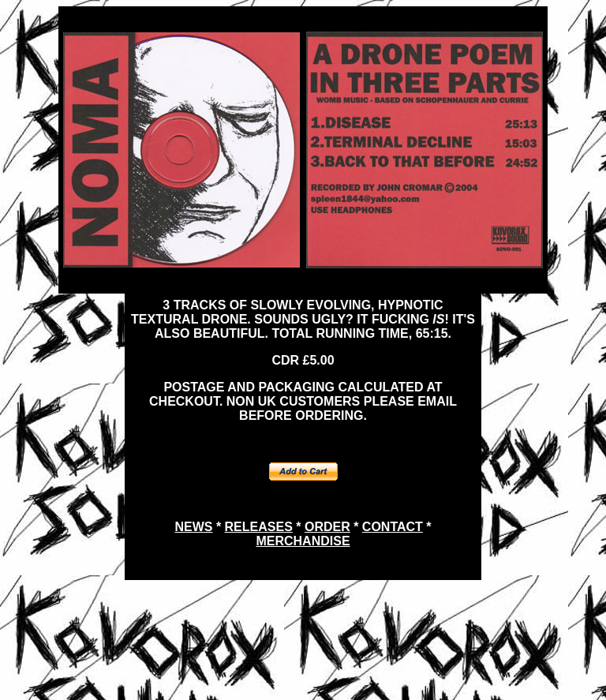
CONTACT (393, 527)
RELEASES (259, 527)
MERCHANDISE (303, 541)
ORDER (327, 527)
